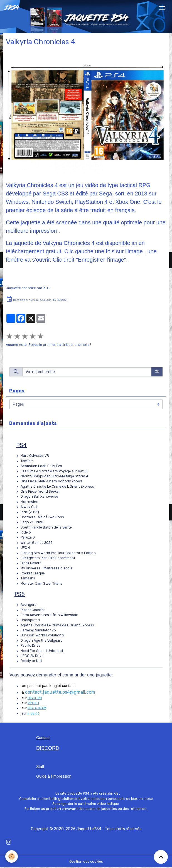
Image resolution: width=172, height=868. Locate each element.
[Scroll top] (161, 857)
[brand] (13, 8)
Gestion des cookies (86, 862)
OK (157, 372)
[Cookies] (12, 856)
